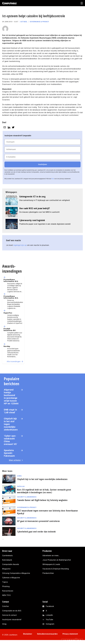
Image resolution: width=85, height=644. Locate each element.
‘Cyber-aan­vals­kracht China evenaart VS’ (11, 440)
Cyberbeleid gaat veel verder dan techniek (36, 532)
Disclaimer (28, 634)
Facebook (50, 606)
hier (53, 179)
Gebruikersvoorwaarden (47, 634)
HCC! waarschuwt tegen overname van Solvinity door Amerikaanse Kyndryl (47, 512)
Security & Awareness (27, 497)
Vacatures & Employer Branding (56, 569)
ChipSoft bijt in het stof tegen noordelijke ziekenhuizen (11, 424)
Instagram (50, 624)
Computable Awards (11, 564)
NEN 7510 (6, 595)
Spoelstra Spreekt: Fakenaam (9, 453)
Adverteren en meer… (51, 556)
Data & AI (21, 486)
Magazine (6, 569)
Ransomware (8, 591)
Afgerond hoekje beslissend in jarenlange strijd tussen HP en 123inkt (11, 397)
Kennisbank (7, 560)
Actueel (24, 22)
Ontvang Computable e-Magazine (16, 573)
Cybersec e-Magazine (11, 578)
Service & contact (9, 615)
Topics (5, 582)
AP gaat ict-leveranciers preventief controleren (38, 521)
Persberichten (48, 573)
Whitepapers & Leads (51, 564)
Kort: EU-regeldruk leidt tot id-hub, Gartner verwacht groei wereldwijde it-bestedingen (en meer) (44, 491)
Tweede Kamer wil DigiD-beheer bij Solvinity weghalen (42, 500)
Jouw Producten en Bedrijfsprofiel (57, 560)
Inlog (4, 624)
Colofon (6, 606)
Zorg (19, 476)
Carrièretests (7, 556)
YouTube (49, 620)
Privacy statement (70, 634)
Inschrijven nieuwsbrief (12, 620)
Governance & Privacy (39, 22)
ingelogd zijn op (20, 245)
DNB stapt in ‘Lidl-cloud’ (10, 411)
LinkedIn (49, 615)
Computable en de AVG (12, 611)
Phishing (6, 586)
